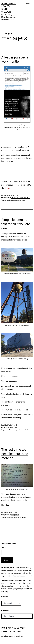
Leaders (9, 200)
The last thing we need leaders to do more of (15, 454)
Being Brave (15, 515)
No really (14, 428)
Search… (4, 547)
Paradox (22, 200)
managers (16, 200)
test (27, 430)
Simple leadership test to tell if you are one (16, 224)
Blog (19, 418)
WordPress (20, 636)
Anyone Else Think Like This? (21, 198)
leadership (10, 517)
